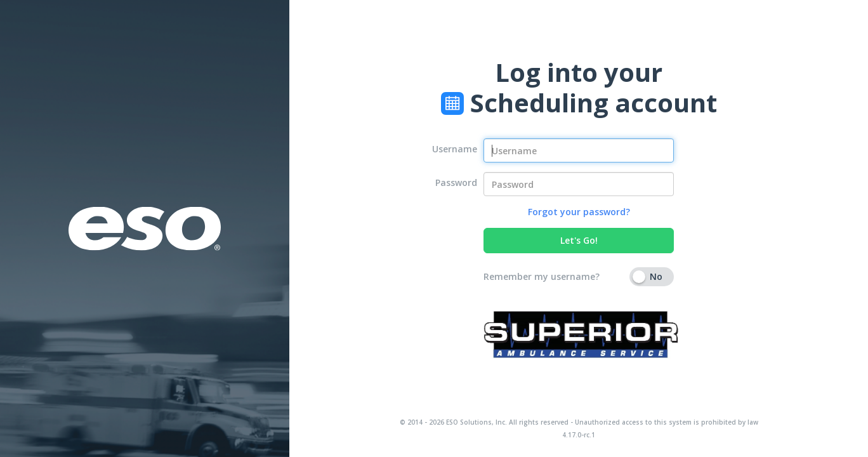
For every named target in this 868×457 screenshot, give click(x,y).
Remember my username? (542, 276)
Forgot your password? (579, 212)
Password (456, 182)
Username (455, 149)
